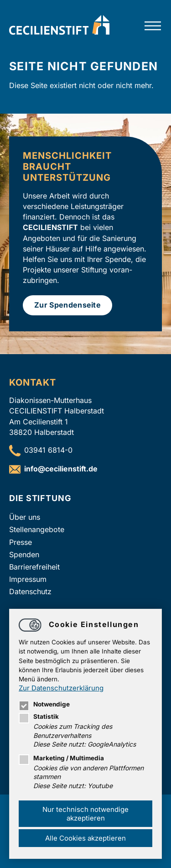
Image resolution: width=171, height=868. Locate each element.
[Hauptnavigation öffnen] (153, 26)
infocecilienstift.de (61, 469)
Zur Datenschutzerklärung (61, 688)
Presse (21, 542)
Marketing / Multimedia (61, 758)
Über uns (25, 517)
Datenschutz (30, 591)
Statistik (39, 716)
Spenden (24, 554)
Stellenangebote (37, 529)
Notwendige (44, 704)
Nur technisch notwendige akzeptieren (85, 814)
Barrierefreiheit (34, 567)
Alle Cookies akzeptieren (85, 838)
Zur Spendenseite (67, 305)
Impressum (28, 579)
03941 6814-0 (48, 450)
